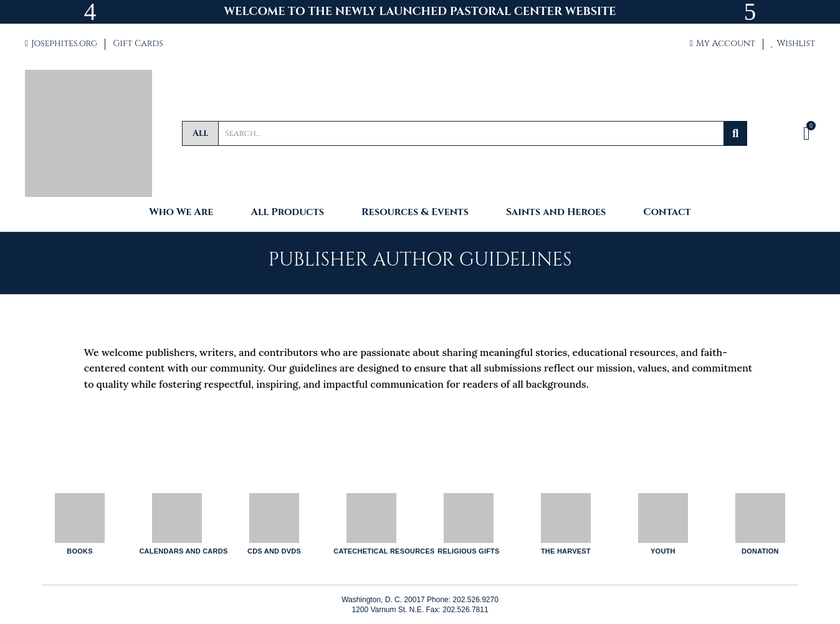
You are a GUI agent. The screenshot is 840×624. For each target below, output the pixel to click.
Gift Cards (138, 43)
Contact (667, 213)
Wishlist (793, 43)
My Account (723, 43)
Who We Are (181, 213)
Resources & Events (415, 213)
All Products (287, 213)
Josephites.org (61, 43)
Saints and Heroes (556, 213)
